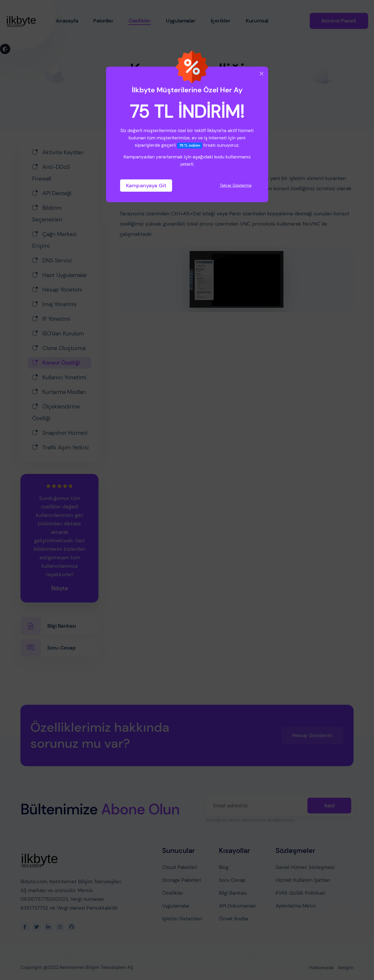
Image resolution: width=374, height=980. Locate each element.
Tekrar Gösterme (236, 185)
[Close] (262, 74)
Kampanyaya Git (146, 186)
